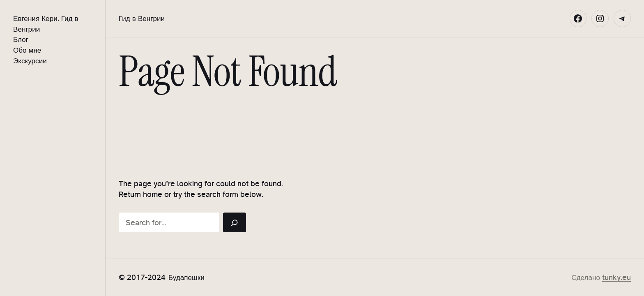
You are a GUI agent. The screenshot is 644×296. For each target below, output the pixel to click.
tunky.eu (616, 277)
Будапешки (186, 277)
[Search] (235, 222)
